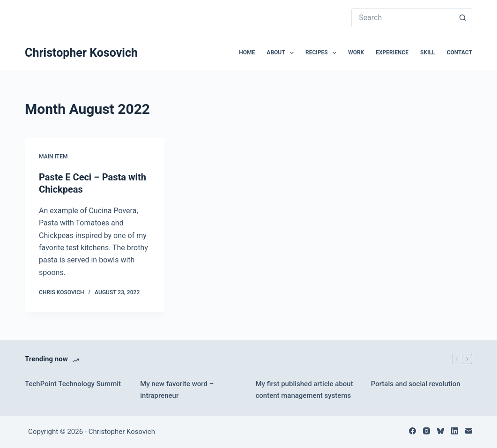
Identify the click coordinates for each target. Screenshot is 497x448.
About (282, 53)
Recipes (323, 53)
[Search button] (463, 18)
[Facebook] (412, 431)
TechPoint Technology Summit (73, 384)
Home (247, 52)
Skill (428, 52)
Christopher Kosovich (81, 53)
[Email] (469, 431)
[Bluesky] (441, 431)
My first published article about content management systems (304, 390)
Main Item (53, 157)
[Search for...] (402, 18)
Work (356, 52)
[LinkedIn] (455, 431)
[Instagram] (427, 431)
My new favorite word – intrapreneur (177, 390)
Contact (460, 52)
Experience (392, 52)
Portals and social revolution (416, 384)
